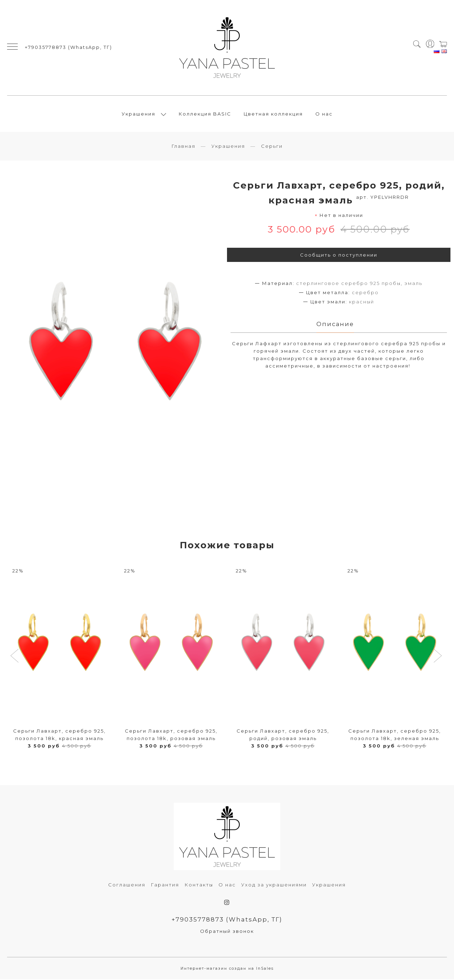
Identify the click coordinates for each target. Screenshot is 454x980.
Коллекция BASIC (205, 114)
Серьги (272, 146)
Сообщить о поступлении (339, 256)
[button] (15, 657)
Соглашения (127, 885)
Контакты (199, 885)
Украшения (139, 114)
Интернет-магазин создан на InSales (227, 969)
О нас (324, 114)
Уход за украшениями (274, 885)
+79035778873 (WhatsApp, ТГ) (68, 47)
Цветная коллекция (273, 114)
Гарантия (165, 885)
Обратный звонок (227, 932)
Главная (183, 146)
